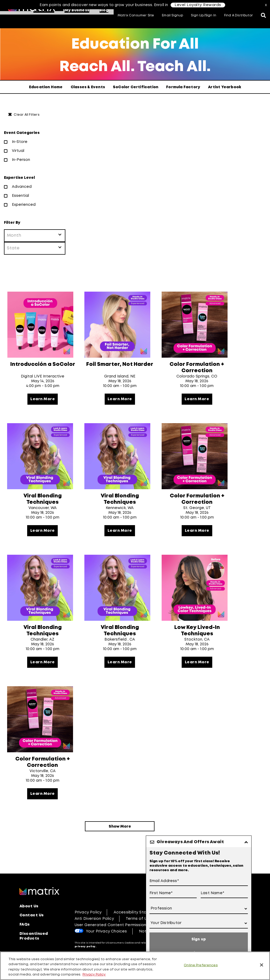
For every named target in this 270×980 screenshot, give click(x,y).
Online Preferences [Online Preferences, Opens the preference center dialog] (201, 965)
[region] (135, 966)
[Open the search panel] (263, 16)
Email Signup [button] (172, 15)
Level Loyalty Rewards (198, 5)
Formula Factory (183, 87)
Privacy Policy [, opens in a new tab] (94, 975)
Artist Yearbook (225, 87)
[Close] (262, 965)
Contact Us (32, 933)
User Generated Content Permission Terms (117, 942)
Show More (120, 842)
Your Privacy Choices (107, 949)
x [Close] (266, 5)
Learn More (43, 402)
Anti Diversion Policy (94, 936)
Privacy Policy (88, 930)
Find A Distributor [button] (238, 15)
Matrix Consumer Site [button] (136, 15)
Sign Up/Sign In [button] (204, 15)
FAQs (25, 941)
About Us (29, 924)
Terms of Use (139, 936)
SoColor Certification (136, 87)
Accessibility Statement (138, 930)
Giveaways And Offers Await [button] (190, 842)
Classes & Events (88, 87)
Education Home (46, 87)
